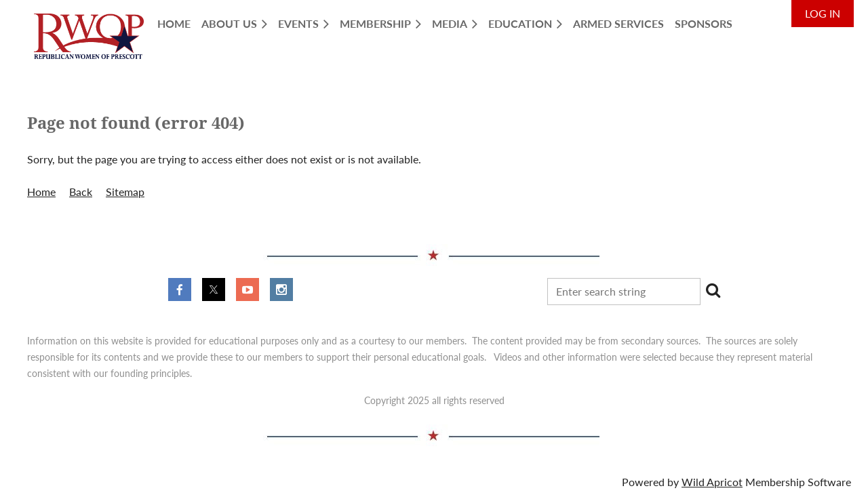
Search (713, 290)
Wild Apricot (712, 482)
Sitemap (125, 192)
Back (81, 192)
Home (41, 192)
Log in (823, 13)
